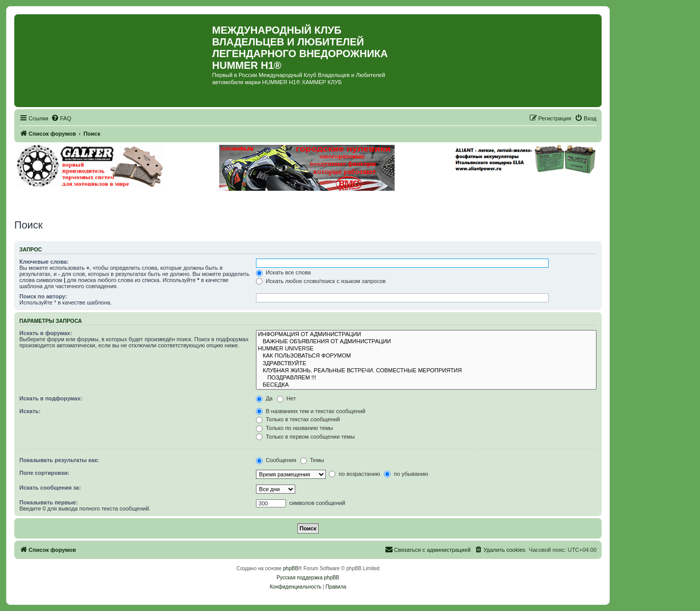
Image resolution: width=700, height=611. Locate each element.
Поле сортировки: (44, 473)
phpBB (291, 568)
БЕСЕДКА (426, 385)
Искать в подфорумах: (51, 398)
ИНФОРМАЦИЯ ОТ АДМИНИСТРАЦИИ (426, 335)
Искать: (30, 411)
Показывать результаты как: (59, 460)
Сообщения (276, 460)
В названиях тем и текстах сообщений (311, 411)
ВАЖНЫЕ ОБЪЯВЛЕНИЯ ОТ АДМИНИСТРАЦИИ (426, 342)
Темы (312, 460)
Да (264, 398)
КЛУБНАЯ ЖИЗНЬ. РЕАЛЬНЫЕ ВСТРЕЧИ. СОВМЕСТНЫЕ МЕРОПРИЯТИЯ (426, 371)
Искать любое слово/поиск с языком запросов (321, 281)
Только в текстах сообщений (298, 419)
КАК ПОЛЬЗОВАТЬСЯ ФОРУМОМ (426, 356)
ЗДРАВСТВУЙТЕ (426, 364)
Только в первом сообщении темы (305, 437)
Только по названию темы (294, 428)
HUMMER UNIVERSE (426, 349)
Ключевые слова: (44, 262)
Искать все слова (283, 272)
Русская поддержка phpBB (308, 578)
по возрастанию (354, 474)
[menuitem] (61, 118)
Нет (287, 398)
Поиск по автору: (43, 296)
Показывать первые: (49, 502)
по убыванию (406, 474)
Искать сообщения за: (50, 488)
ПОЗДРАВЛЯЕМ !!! (426, 378)
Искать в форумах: (46, 333)
